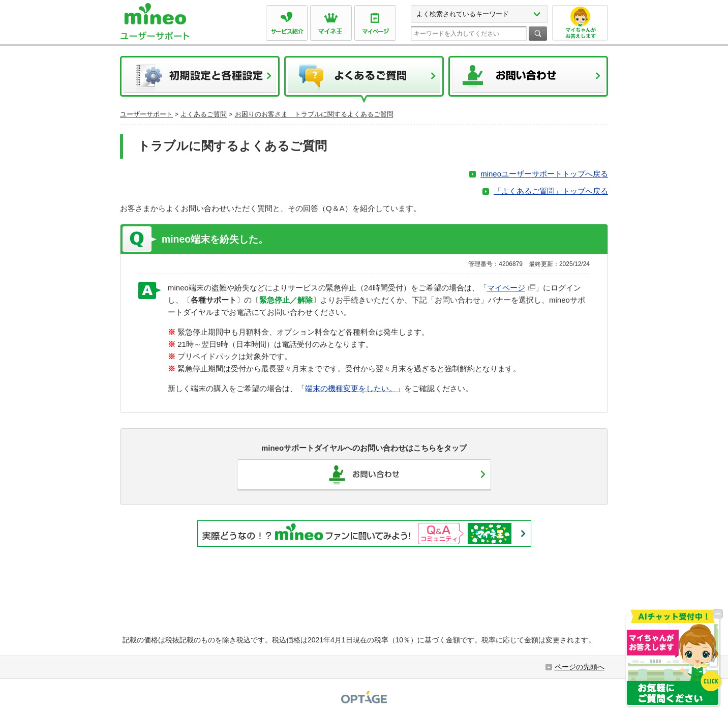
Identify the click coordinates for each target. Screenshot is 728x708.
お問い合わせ (528, 79)
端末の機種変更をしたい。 (351, 388)
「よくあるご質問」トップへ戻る (551, 191)
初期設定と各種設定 (200, 79)
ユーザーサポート (146, 114)
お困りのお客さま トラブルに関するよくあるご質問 (314, 114)
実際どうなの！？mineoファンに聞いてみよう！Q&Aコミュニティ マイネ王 (364, 534)
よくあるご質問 (364, 79)
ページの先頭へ (580, 667)
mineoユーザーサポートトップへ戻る (544, 174)
